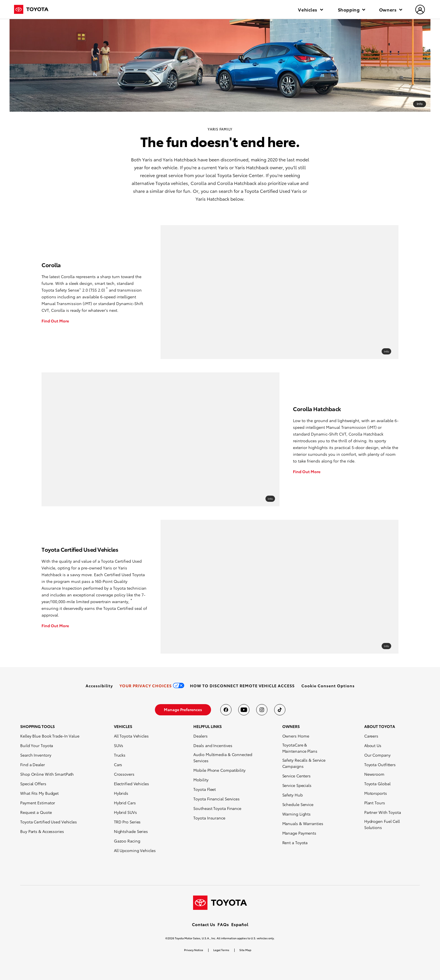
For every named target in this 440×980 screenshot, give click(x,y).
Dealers (200, 736)
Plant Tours (375, 803)
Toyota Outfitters (380, 764)
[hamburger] (420, 10)
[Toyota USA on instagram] (262, 710)
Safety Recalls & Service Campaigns (304, 763)
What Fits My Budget (39, 793)
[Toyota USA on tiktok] (280, 710)
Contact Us (204, 924)
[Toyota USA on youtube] (244, 710)
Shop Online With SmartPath (47, 774)
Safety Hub (293, 795)
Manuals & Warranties (303, 823)
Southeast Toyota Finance (217, 808)
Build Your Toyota (37, 745)
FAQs (223, 924)
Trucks (120, 755)
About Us (373, 745)
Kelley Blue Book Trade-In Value (50, 736)
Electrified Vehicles (131, 784)
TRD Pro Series (127, 822)
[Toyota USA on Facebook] (226, 710)
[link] (99, 686)
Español (240, 924)
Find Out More (55, 321)
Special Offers (33, 784)
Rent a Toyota (295, 842)
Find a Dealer (33, 764)
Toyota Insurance (209, 818)
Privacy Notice (194, 950)
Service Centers (297, 776)
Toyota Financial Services (216, 799)
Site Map (245, 950)
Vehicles (310, 9)
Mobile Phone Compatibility (219, 770)
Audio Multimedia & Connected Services (223, 757)
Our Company (377, 755)
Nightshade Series (131, 831)
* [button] (107, 288)
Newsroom (374, 774)
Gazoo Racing (127, 841)
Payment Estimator (38, 803)
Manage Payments (299, 833)
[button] (328, 686)
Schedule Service (298, 804)
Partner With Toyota (383, 812)
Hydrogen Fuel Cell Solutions (382, 824)
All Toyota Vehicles (131, 736)
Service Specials (297, 785)
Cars (118, 764)
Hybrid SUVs (125, 812)
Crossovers (124, 774)
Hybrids (121, 793)
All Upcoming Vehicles (135, 850)
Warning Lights (297, 814)
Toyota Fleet (205, 789)
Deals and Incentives (213, 745)
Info (420, 104)
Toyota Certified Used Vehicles (49, 822)
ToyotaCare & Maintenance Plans (300, 748)
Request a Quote (36, 812)
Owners (391, 9)
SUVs (119, 745)
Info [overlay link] (386, 351)
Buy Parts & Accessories (42, 831)
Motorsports (376, 793)
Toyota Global (377, 784)
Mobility (201, 780)
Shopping (351, 9)
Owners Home (296, 736)
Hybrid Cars (125, 803)
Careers (371, 736)
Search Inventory (36, 755)
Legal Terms (221, 950)
